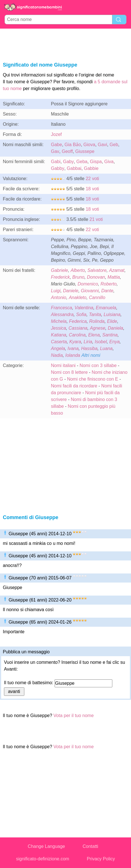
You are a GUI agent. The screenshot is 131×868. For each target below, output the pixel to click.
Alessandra (62, 314)
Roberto (109, 284)
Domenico (88, 284)
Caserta (59, 342)
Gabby (58, 168)
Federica (78, 321)
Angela (58, 348)
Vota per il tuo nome (74, 715)
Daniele (71, 291)
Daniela (115, 328)
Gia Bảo (73, 145)
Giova (89, 145)
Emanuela (106, 308)
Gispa (96, 162)
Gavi (103, 145)
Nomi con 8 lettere (69, 372)
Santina (110, 335)
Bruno (79, 277)
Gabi (56, 162)
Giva (109, 162)
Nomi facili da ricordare (74, 386)
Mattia (114, 277)
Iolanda (73, 355)
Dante (107, 291)
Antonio (59, 297)
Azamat (117, 270)
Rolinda (97, 321)
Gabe (56, 145)
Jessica (58, 328)
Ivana (73, 348)
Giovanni (90, 291)
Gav (55, 151)
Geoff (67, 151)
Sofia (81, 314)
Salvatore (97, 270)
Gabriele (59, 270)
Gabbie (91, 168)
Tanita (95, 314)
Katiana (59, 335)
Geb (114, 145)
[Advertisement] (66, 44)
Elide (112, 321)
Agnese (98, 328)
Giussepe (85, 151)
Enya (114, 342)
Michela (59, 321)
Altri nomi (91, 355)
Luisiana (112, 314)
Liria (88, 342)
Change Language (46, 846)
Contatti (90, 846)
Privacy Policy (101, 859)
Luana (106, 348)
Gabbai (74, 168)
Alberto (78, 270)
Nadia (57, 355)
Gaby (68, 162)
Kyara (75, 342)
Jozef (56, 134)
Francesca (62, 308)
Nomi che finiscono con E (93, 379)
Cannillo (97, 297)
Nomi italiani (63, 365)
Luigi (56, 291)
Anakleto (78, 297)
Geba (82, 162)
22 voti (92, 179)
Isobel (101, 342)
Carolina (77, 335)
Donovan (96, 277)
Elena (94, 335)
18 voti (92, 189)
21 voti (96, 219)
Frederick (60, 277)
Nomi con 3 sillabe (98, 365)
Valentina (84, 308)
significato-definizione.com (43, 859)
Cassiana (78, 328)
